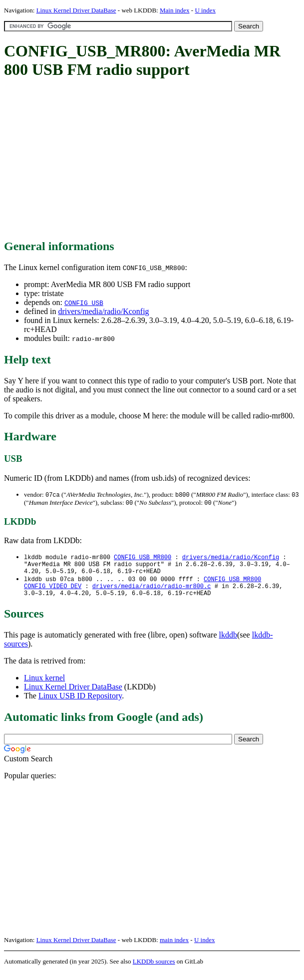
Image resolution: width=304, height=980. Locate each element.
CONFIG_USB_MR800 (143, 558)
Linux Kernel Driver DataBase (76, 10)
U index (205, 10)
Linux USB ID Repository (80, 704)
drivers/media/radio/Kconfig (103, 311)
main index (174, 948)
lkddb (228, 643)
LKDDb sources (154, 969)
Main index (175, 10)
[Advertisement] (154, 160)
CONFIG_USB (84, 303)
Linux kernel (44, 686)
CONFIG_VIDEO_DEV (53, 592)
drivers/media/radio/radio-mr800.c (152, 592)
